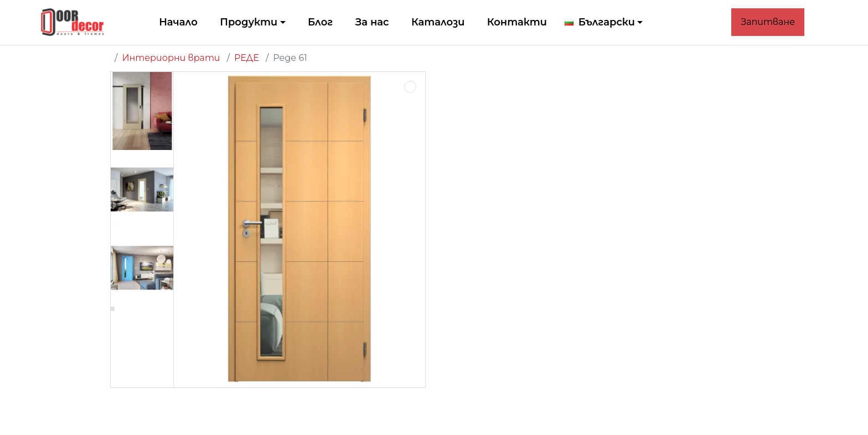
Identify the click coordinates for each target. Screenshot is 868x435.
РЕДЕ (247, 58)
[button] (604, 22)
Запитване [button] (768, 22)
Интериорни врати (171, 58)
